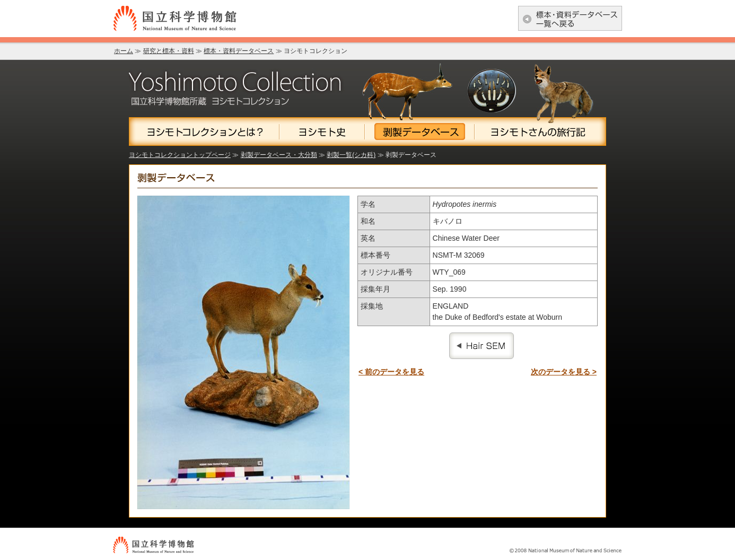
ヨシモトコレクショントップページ (180, 155)
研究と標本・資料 (169, 51)
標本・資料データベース (239, 51)
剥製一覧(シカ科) (351, 155)
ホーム (124, 51)
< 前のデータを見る (391, 372)
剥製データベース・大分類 (279, 155)
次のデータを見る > (564, 372)
